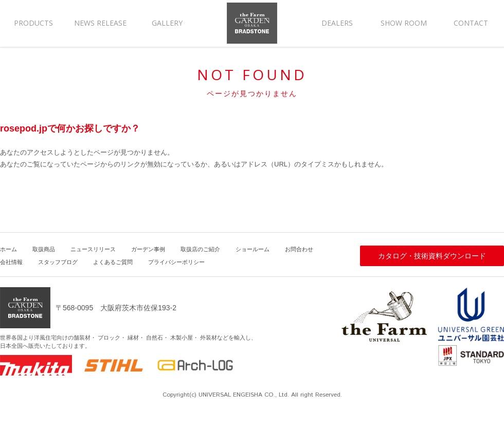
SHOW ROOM (404, 23)
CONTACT (471, 23)
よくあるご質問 (113, 262)
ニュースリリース (93, 249)
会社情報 (11, 262)
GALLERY (167, 23)
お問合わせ (299, 249)
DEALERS (337, 23)
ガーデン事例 (148, 249)
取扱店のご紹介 (200, 249)
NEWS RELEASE (100, 23)
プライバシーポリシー (176, 262)
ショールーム (253, 249)
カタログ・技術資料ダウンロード (432, 256)
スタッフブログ (58, 262)
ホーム (8, 249)
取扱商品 (44, 249)
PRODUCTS (33, 23)
